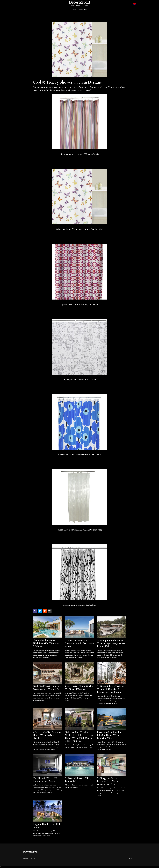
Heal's (98, 455)
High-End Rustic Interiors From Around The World (47, 688)
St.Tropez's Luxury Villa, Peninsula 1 (78, 780)
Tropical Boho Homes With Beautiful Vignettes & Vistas (46, 643)
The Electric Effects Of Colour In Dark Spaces (45, 780)
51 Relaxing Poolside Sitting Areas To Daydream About (79, 643)
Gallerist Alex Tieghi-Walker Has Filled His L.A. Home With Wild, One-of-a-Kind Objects (79, 737)
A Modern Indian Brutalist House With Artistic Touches (47, 735)
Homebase (93, 304)
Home (74, 10)
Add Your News (82, 10)
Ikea (94, 605)
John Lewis (93, 154)
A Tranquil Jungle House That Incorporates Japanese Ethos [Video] (111, 643)
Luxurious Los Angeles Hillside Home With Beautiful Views (109, 735)
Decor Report (80, 3)
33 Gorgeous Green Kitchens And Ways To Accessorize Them (109, 781)
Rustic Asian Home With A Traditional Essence (79, 688)
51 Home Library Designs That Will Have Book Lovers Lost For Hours (110, 689)
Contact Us (132, 859)
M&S (94, 380)
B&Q (101, 229)
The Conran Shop (94, 530)
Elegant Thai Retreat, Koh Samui (47, 826)
